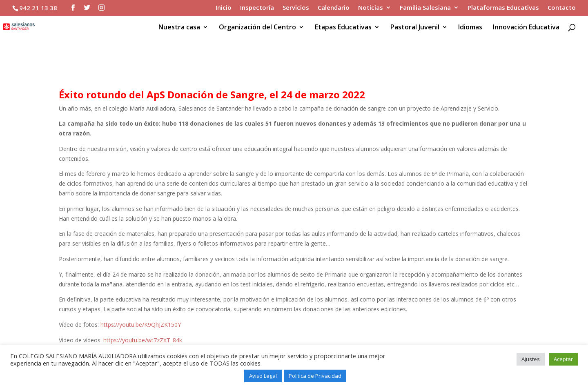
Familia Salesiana (425, 8)
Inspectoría (257, 8)
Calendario (334, 8)
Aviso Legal (263, 376)
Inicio (224, 8)
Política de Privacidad (315, 376)
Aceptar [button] (563, 359)
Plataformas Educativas (503, 8)
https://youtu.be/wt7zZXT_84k (143, 340)
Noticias (371, 8)
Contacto (562, 8)
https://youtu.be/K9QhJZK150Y (141, 325)
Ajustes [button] (531, 359)
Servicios (296, 8)
